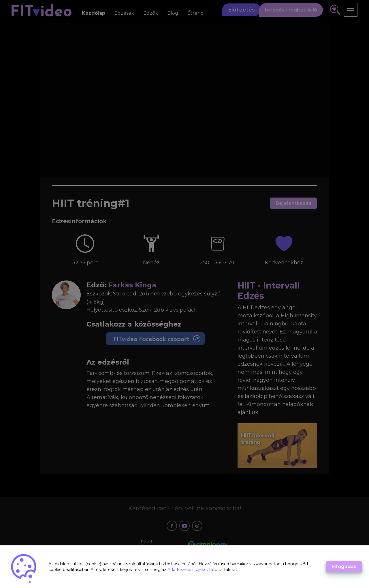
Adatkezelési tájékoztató (193, 570)
